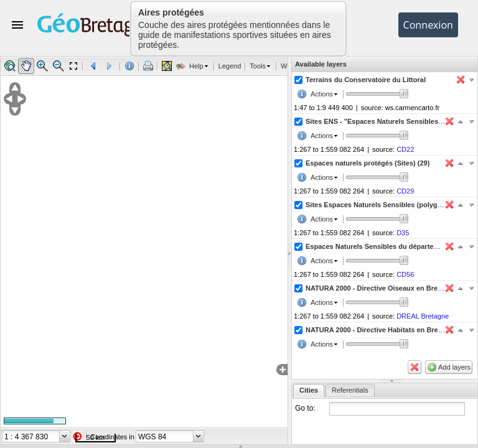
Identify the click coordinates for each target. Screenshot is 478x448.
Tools (258, 66)
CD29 (405, 191)
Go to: (305, 408)
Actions (322, 94)
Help (196, 66)
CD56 (405, 274)
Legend (230, 66)
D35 (403, 233)
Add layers (454, 367)
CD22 (405, 149)
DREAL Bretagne (423, 316)
